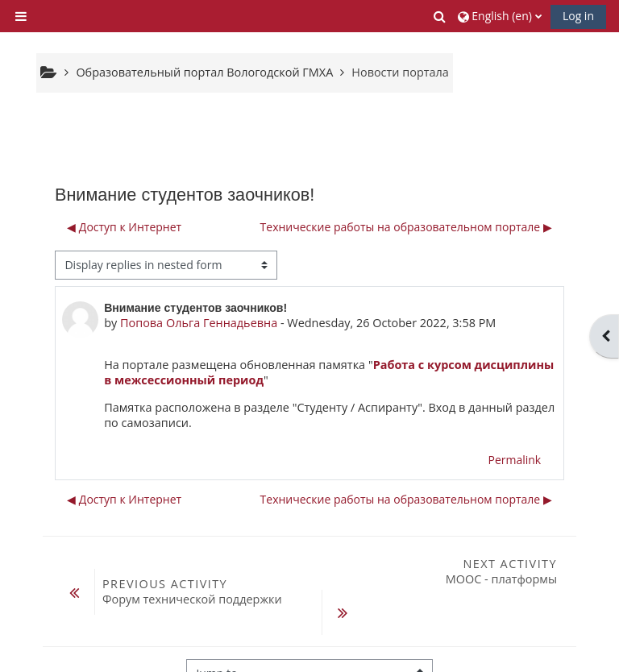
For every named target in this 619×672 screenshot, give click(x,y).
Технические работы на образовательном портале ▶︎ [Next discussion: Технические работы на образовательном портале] (406, 227)
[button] (441, 16)
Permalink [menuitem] (514, 460)
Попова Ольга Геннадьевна (199, 323)
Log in (578, 16)
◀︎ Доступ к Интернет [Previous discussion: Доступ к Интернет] (124, 227)
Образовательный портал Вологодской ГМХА (204, 72)
